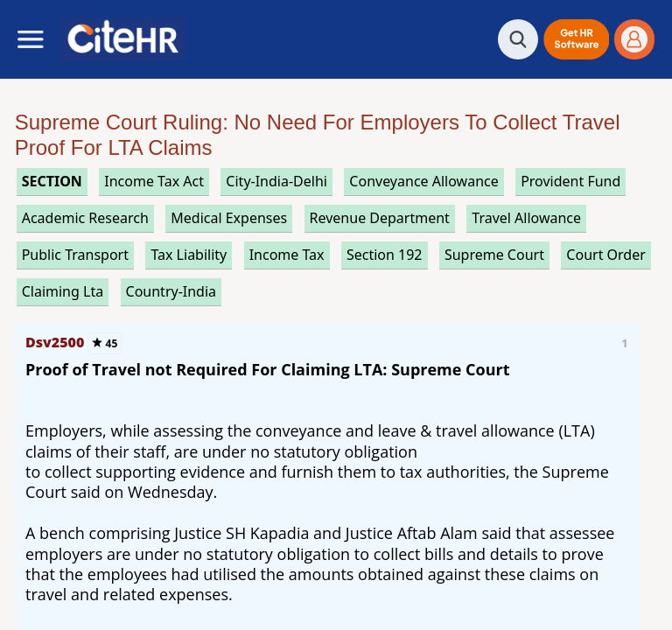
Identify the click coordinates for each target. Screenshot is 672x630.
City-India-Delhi (276, 181)
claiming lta (63, 291)
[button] (576, 39)
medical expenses (229, 218)
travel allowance (526, 218)
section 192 (385, 255)
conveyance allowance (423, 181)
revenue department (380, 218)
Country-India (171, 291)
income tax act (154, 181)
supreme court (494, 255)
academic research (85, 218)
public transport (75, 255)
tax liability (189, 255)
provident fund (570, 181)
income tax (287, 255)
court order (605, 255)
